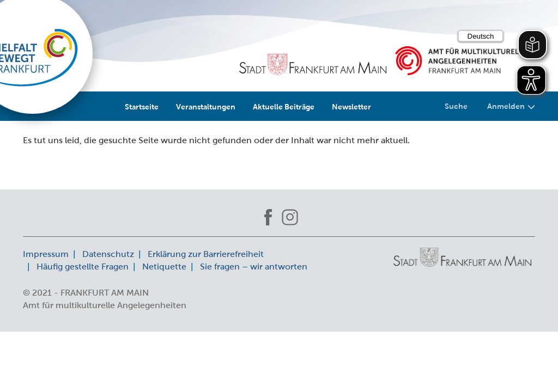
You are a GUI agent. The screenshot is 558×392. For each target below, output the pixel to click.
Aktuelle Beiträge (284, 107)
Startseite (142, 107)
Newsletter (351, 107)
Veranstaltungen (206, 107)
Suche (456, 106)
